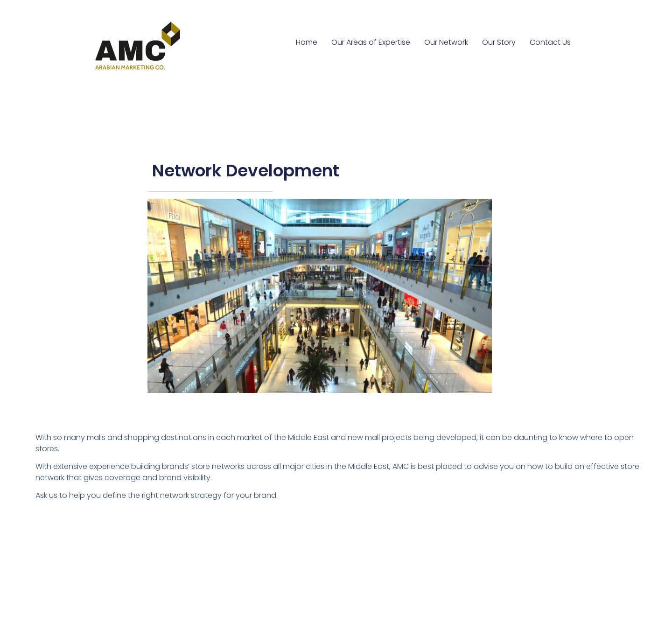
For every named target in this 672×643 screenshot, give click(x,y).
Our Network (446, 42)
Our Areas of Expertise (371, 42)
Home (307, 42)
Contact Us (550, 42)
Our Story (499, 42)
